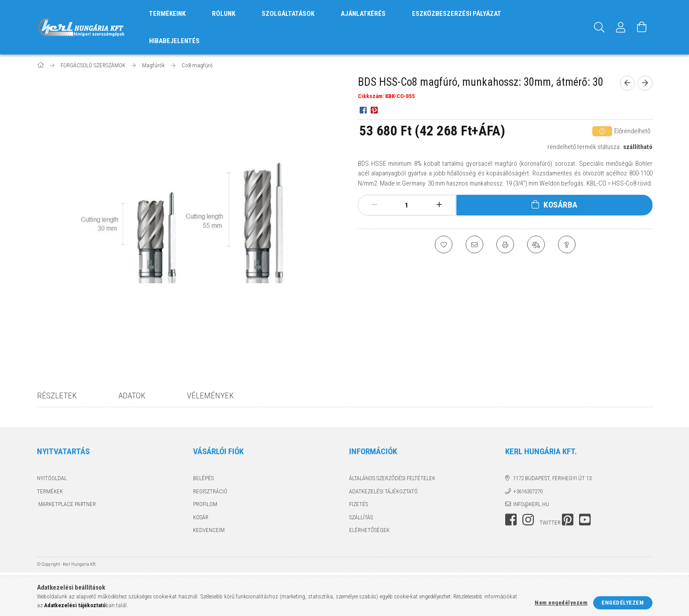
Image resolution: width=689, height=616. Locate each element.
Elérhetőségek (369, 530)
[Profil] (621, 27)
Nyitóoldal (52, 478)
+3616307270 (528, 491)
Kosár (201, 517)
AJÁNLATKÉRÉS (363, 14)
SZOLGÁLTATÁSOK (288, 14)
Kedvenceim (209, 530)
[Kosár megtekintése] (642, 27)
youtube (585, 520)
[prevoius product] (627, 83)
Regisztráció (210, 491)
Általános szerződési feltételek (392, 478)
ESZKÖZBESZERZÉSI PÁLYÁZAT (457, 14)
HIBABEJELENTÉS (174, 41)
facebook (511, 520)
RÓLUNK (224, 14)
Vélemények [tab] (210, 395)
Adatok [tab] (132, 395)
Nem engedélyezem (561, 603)
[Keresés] (600, 27)
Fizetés (359, 504)
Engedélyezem (623, 603)
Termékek (50, 491)
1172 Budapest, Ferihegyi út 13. (553, 478)
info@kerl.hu (531, 504)
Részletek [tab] (57, 395)
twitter (550, 523)
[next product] (645, 83)
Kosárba (561, 205)
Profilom (205, 504)
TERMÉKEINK (167, 14)
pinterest (568, 520)
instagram (528, 520)
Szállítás (361, 517)
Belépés (203, 478)
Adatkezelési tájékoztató (383, 491)
